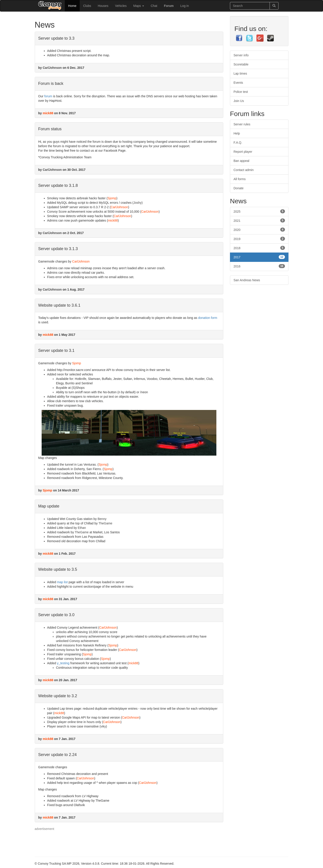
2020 (259, 230)
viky (103, 726)
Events (238, 83)
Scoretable (241, 64)
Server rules (242, 124)
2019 (259, 239)
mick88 (48, 113)
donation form (208, 318)
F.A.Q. (238, 143)
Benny (102, 519)
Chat (154, 6)
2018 (259, 248)
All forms (240, 179)
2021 (259, 220)
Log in (185, 6)
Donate (239, 188)
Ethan (82, 528)
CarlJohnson (52, 68)
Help (237, 133)
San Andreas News (247, 280)
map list (62, 582)
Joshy (138, 203)
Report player (243, 152)
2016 (259, 266)
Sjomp (112, 198)
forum (48, 96)
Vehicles (121, 6)
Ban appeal (241, 161)
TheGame (105, 523)
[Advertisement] (116, 841)
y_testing (63, 663)
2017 (259, 257)
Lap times (240, 73)
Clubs (87, 6)
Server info (241, 55)
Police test (241, 92)
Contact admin (244, 170)
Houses (103, 6)
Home (72, 6)
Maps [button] (139, 6)
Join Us (239, 101)
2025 (259, 211)
